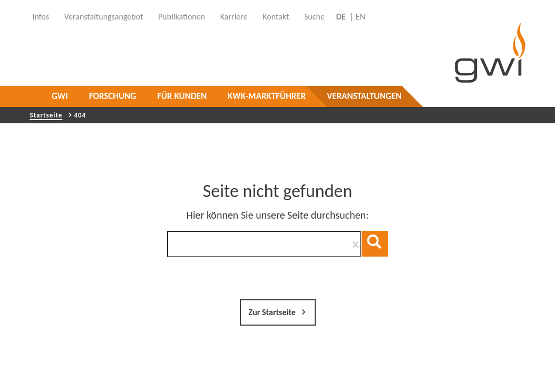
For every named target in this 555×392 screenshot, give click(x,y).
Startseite (46, 115)
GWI (60, 96)
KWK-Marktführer (267, 96)
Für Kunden (182, 96)
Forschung (113, 96)
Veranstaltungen (364, 96)
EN (361, 17)
